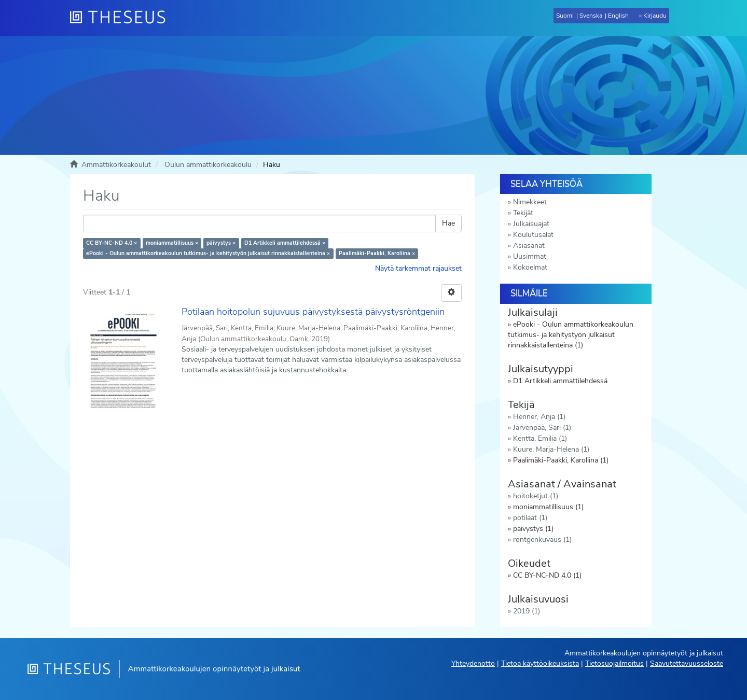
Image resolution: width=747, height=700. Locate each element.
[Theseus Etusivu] (122, 18)
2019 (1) (527, 611)
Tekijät (523, 213)
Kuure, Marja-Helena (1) (551, 449)
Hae (448, 223)
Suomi (565, 16)
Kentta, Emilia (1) (540, 438)
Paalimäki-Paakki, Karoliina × (377, 253)
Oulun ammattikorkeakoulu (208, 165)
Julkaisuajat (531, 224)
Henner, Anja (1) (539, 417)
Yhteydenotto (473, 663)
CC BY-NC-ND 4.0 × (112, 243)
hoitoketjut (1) (536, 496)
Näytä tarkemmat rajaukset (418, 268)
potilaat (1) (530, 518)
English (618, 16)
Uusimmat (530, 256)
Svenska (591, 16)
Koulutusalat (533, 235)
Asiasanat (529, 246)
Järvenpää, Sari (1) (542, 428)
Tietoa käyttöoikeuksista (540, 663)
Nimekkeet (530, 202)
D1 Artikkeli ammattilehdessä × (285, 243)
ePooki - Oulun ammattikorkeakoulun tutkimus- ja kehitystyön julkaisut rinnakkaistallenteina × (208, 253)
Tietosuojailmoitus (614, 663)
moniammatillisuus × (172, 243)
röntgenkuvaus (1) (542, 540)
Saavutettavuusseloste (687, 663)
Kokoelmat (530, 267)
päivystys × (221, 243)
